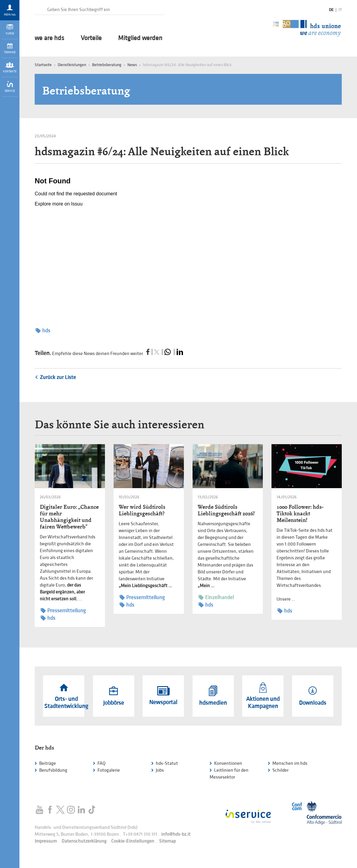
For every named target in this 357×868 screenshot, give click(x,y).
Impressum (46, 841)
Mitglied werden (140, 38)
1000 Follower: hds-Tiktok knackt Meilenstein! (300, 513)
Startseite (43, 65)
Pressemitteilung (63, 611)
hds (43, 331)
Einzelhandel (216, 597)
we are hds (49, 38)
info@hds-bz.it (176, 834)
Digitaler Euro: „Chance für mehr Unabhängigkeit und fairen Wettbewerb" (69, 517)
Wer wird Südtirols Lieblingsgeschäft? (142, 510)
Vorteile (91, 38)
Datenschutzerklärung (84, 841)
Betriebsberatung (107, 65)
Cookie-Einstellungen (133, 841)
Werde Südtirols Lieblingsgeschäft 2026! (226, 510)
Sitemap (167, 841)
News (132, 65)
